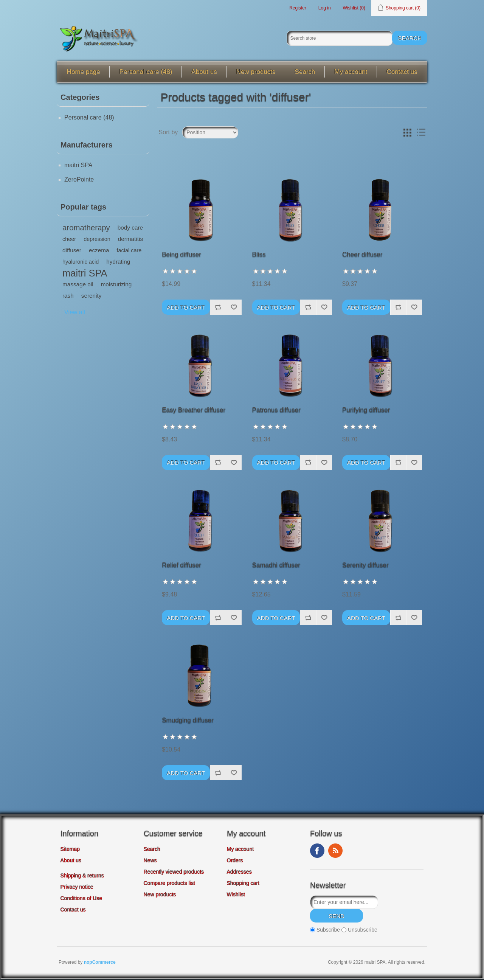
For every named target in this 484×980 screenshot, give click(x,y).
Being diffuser (181, 255)
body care (130, 229)
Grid (407, 134)
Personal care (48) (146, 73)
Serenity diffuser (365, 566)
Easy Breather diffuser (194, 411)
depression (97, 240)
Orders (235, 862)
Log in (325, 8)
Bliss (259, 255)
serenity (92, 297)
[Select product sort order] (210, 134)
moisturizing (116, 285)
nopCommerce (100, 963)
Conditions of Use (81, 899)
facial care (129, 252)
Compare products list (169, 884)
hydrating (118, 263)
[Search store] (340, 39)
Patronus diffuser (276, 411)
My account (351, 73)
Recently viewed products (174, 873)
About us (204, 73)
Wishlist (236, 896)
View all (75, 313)
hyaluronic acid (81, 263)
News (150, 862)
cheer (69, 240)
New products (256, 73)
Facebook (317, 852)
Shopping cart (243, 884)
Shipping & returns (82, 877)
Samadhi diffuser (276, 566)
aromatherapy (86, 229)
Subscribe (328, 931)
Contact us (402, 73)
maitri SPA (78, 166)
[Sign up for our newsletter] (344, 903)
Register (298, 8)
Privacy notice (77, 888)
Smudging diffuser (188, 721)
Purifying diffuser (366, 411)
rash (68, 297)
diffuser (72, 251)
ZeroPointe (79, 181)
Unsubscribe (363, 931)
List (421, 134)
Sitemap (70, 850)
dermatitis (130, 240)
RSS (335, 852)
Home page (84, 73)
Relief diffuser (181, 566)
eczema (99, 251)
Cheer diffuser (362, 255)
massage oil (78, 285)
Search (305, 73)
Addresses (239, 873)
